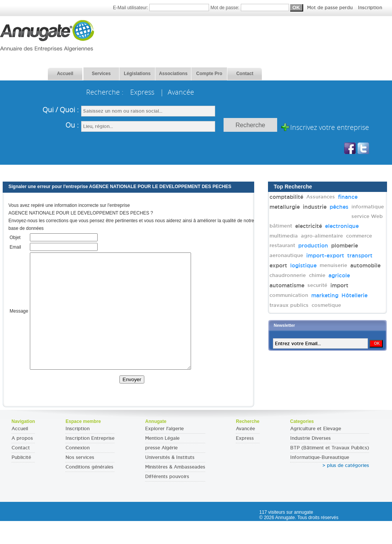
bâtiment (281, 226)
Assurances (321, 197)
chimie (317, 275)
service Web (367, 216)
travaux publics (289, 305)
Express (245, 461)
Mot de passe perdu (331, 8)
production (313, 246)
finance (348, 197)
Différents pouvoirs (167, 500)
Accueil (20, 452)
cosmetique (326, 305)
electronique (342, 226)
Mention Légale (162, 461)
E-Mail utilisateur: (162, 8)
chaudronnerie (288, 275)
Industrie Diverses (310, 461)
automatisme (287, 285)
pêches (339, 207)
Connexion (78, 471)
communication (289, 295)
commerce (359, 236)
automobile (365, 265)
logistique (303, 265)
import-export (325, 256)
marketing (325, 295)
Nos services (80, 480)
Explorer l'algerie (164, 452)
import (339, 285)
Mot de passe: (296, 8)
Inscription (370, 8)
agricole (339, 275)
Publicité (21, 480)
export (278, 265)
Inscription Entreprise (90, 461)
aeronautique (286, 255)
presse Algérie (161, 471)
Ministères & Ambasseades (175, 490)
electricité (309, 226)
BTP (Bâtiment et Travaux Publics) (330, 471)
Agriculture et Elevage (316, 452)
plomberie (345, 246)
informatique (368, 207)
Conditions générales (89, 490)
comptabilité (286, 197)
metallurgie (285, 207)
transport (360, 256)
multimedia (284, 236)
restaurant (282, 245)
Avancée (245, 452)
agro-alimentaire (322, 236)
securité (317, 285)
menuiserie (333, 265)
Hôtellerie (354, 295)
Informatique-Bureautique (320, 480)
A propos (22, 461)
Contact (21, 471)
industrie (315, 207)
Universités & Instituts (170, 480)
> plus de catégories (346, 488)
